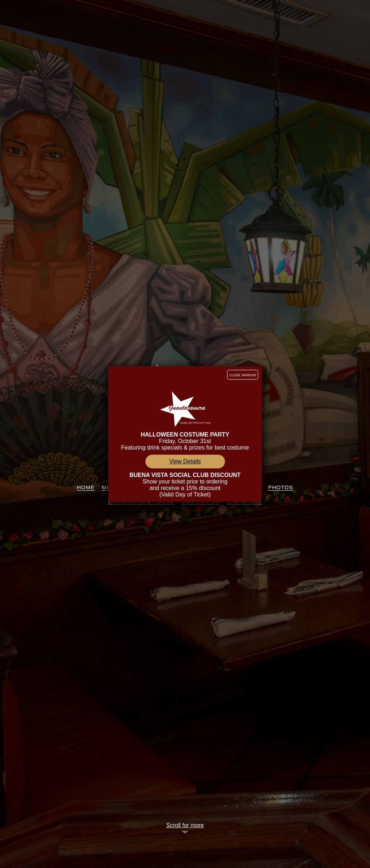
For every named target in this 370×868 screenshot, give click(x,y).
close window (243, 375)
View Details (185, 462)
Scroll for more (185, 825)
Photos (281, 487)
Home (86, 487)
